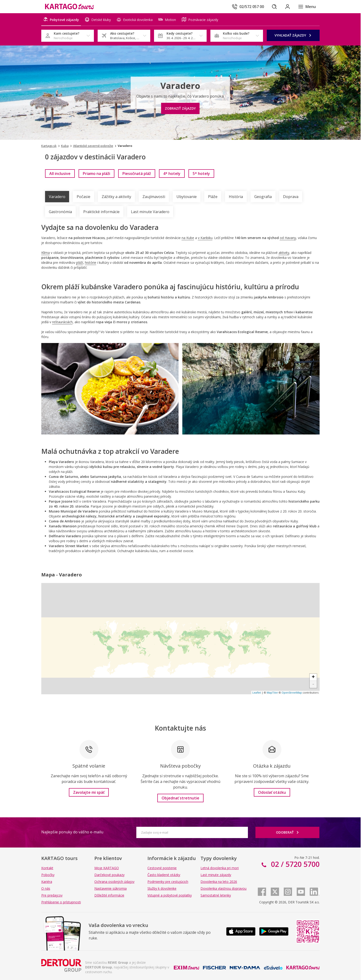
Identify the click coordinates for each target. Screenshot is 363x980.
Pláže (213, 197)
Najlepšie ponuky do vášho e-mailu (72, 832)
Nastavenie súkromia (111, 888)
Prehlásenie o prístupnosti (61, 902)
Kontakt (47, 868)
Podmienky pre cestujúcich (168, 882)
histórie (91, 263)
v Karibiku (205, 238)
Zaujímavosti (154, 197)
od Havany (288, 238)
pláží (80, 263)
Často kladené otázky (164, 875)
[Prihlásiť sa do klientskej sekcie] (288, 7)
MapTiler (272, 693)
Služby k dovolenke (162, 888)
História (236, 197)
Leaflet (257, 693)
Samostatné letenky (216, 895)
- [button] (313, 684)
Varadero (57, 197)
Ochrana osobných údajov (114, 882)
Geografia (263, 197)
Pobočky (48, 875)
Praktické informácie (101, 212)
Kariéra (47, 882)
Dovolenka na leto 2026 (219, 882)
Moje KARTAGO (107, 868)
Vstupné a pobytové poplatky (170, 895)
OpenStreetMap (292, 693)
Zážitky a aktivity (116, 197)
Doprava (291, 197)
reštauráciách (62, 322)
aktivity (284, 253)
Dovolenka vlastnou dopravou (223, 888)
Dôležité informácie (109, 895)
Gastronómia (60, 212)
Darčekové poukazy (109, 875)
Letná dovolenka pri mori (220, 868)
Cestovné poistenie (162, 868)
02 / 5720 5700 (294, 864)
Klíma (46, 253)
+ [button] (313, 677)
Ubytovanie (187, 197)
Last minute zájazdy (216, 875)
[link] (60, 174)
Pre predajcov (52, 895)
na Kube (188, 238)
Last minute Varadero (150, 212)
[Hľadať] (274, 7)
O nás (46, 888)
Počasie (83, 197)
